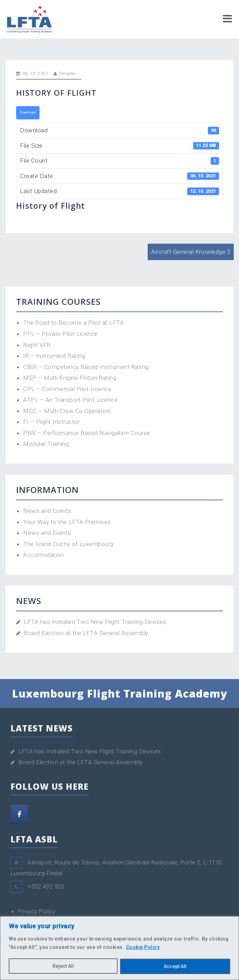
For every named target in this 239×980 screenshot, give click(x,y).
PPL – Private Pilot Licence (60, 334)
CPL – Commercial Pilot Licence (67, 389)
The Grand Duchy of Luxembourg (68, 544)
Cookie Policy (143, 948)
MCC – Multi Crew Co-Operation (67, 411)
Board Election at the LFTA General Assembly (86, 633)
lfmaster (68, 74)
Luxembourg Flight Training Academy (120, 694)
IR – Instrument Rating (54, 356)
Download (28, 112)
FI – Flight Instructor (51, 422)
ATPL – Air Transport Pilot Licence (70, 400)
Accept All (175, 966)
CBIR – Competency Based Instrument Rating (86, 367)
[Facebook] (19, 814)
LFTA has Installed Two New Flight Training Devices (95, 622)
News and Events (47, 511)
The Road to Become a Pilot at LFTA (73, 323)
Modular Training (46, 444)
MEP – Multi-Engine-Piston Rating (70, 378)
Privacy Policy (36, 911)
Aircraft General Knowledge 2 (191, 252)
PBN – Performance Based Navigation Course (87, 433)
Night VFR (37, 345)
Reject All (63, 966)
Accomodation (43, 555)
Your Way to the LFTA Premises (67, 522)
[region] (119, 948)
